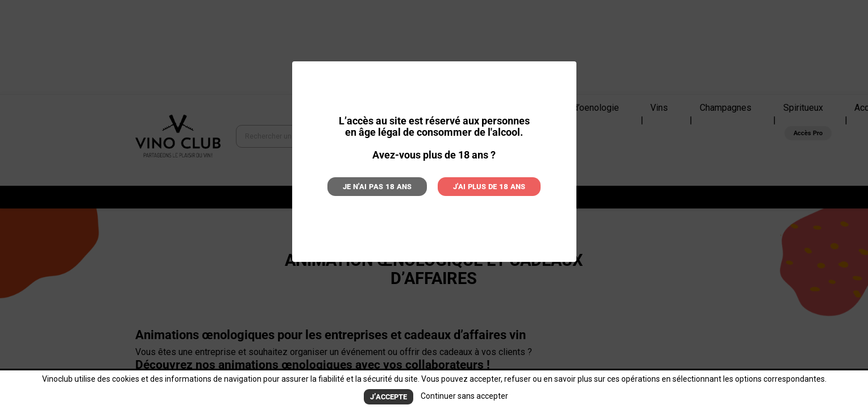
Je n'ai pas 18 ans (387, 185)
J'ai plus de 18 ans (480, 185)
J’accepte (389, 397)
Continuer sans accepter (462, 397)
